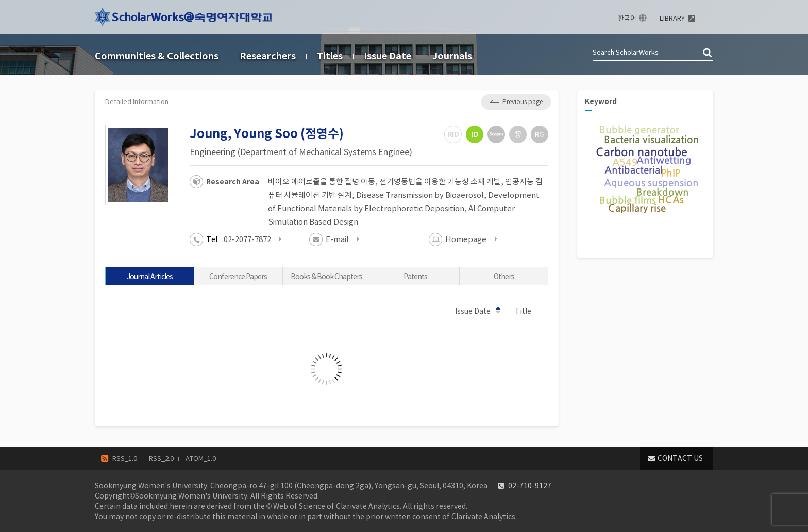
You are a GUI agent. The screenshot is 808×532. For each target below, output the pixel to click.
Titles (330, 56)
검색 (708, 53)
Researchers (268, 56)
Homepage (466, 239)
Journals (452, 56)
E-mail (337, 239)
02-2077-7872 (247, 239)
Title (528, 311)
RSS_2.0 (161, 459)
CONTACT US (680, 458)
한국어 (627, 18)
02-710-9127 (530, 486)
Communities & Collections (157, 56)
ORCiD (475, 134)
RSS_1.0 (125, 459)
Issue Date (388, 56)
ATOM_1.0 (201, 459)
